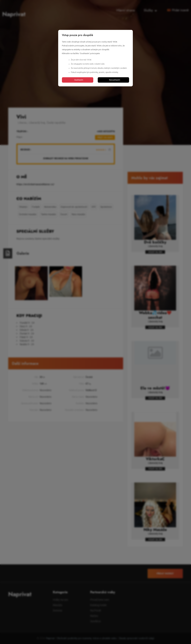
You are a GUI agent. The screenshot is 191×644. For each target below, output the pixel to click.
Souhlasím (78, 80)
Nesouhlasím (113, 80)
